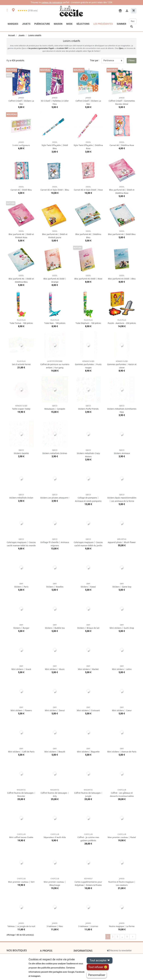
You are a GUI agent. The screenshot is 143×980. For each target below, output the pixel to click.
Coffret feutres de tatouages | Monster (21, 793)
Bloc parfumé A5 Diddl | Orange (55, 279)
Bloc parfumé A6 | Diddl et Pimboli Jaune (55, 234)
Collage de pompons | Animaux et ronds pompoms (88, 498)
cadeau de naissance (52, 2)
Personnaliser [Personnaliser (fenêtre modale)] (97, 975)
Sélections (83, 24)
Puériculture (42, 24)
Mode (69, 24)
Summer (121, 24)
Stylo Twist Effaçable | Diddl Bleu (55, 145)
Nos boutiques (17, 950)
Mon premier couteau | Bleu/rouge (55, 882)
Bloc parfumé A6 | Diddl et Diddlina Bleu (21, 279)
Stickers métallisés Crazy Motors (88, 453)
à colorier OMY (62, 48)
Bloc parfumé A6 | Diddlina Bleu (88, 234)
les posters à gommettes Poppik (41, 48)
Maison (58, 24)
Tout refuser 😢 (98, 967)
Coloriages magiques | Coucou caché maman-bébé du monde (21, 542)
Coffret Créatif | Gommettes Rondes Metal (122, 101)
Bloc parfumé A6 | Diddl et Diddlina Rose (122, 190)
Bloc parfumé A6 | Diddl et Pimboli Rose (21, 234)
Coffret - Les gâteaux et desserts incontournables (122, 793)
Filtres (132, 61)
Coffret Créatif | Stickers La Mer (21, 101)
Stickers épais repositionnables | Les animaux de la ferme (122, 498)
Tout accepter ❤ (100, 960)
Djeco (121, 48)
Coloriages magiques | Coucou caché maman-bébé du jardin (88, 542)
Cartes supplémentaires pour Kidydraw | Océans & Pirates (88, 882)
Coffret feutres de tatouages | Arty (55, 793)
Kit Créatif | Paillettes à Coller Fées (55, 101)
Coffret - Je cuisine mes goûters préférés (88, 837)
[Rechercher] (133, 21)
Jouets (26, 24)
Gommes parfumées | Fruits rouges (88, 364)
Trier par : (95, 61)
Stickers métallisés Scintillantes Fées (122, 409)
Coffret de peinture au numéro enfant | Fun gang (55, 364)
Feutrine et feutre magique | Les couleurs (122, 882)
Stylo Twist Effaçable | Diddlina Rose (88, 145)
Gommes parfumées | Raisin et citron (122, 364)
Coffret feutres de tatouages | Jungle (88, 793)
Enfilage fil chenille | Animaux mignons (55, 542)
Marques (13, 24)
